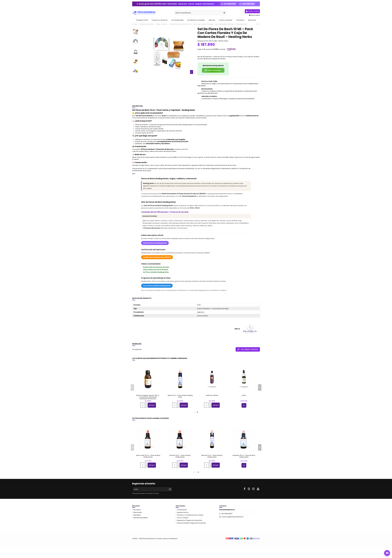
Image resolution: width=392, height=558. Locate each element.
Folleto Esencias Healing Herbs (155, 243)
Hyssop (148, 395)
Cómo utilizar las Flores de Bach (155, 270)
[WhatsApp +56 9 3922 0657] (228, 4)
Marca (237, 329)
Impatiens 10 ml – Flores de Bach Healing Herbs (244, 456)
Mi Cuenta (137, 510)
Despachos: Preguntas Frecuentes (189, 520)
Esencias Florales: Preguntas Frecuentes (191, 523)
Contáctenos (182, 510)
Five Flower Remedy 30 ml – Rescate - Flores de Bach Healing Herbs (244, 396)
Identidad (137, 515)
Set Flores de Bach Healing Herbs (156, 272)
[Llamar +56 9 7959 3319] (247, 4)
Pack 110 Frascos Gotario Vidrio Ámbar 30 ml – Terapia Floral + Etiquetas (212, 397)
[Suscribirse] (170, 489)
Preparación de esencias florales (156, 267)
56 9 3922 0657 (227, 514)
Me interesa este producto (213, 66)
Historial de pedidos (141, 518)
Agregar (152, 405)
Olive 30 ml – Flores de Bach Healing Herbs (180, 456)
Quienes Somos (183, 512)
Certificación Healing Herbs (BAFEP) (157, 257)
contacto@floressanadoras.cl (233, 517)
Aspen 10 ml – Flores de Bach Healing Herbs (148, 456)
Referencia (201, 41)
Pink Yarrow (180, 395)
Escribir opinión (248, 349)
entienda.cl (173, 539)
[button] (177, 20)
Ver (244, 405)
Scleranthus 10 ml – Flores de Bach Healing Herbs (212, 456)
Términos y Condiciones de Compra (190, 515)
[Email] (150, 489)
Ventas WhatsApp (213, 70)
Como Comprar (183, 518)
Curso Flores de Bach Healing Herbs (157, 286)
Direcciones (138, 512)
